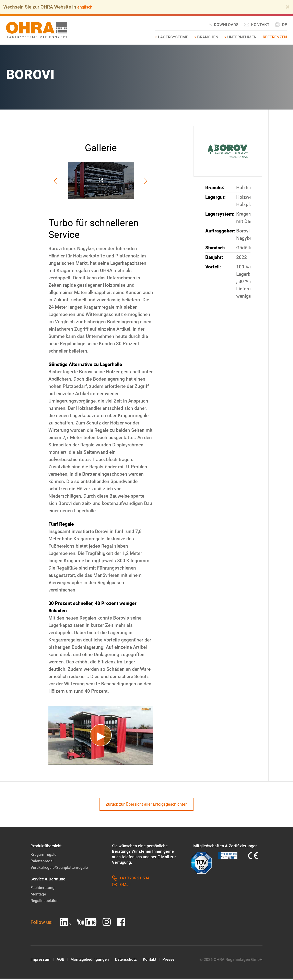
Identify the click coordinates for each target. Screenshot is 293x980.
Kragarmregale (44, 856)
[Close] (288, 7)
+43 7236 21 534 (131, 880)
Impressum (41, 961)
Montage (39, 895)
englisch (86, 7)
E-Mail (121, 886)
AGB (61, 961)
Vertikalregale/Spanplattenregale (61, 869)
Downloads (223, 24)
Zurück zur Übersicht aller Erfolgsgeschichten (147, 805)
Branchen (208, 37)
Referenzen (275, 37)
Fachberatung (43, 889)
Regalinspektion (45, 902)
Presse (173, 961)
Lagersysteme (173, 37)
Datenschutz (128, 961)
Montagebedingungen (91, 961)
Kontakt (256, 25)
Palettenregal (43, 862)
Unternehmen (242, 37)
